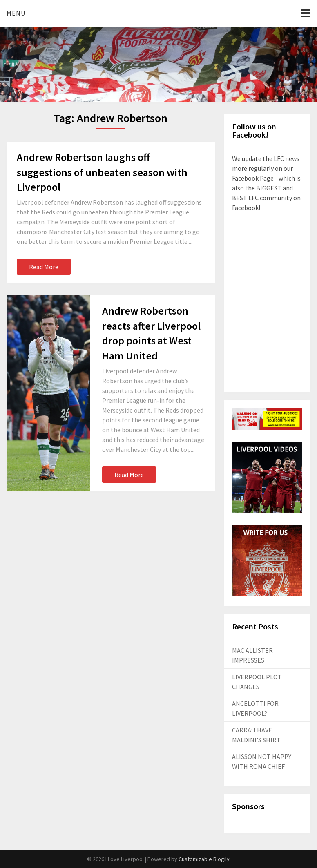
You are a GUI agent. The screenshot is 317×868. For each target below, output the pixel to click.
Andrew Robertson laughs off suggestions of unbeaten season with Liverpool (102, 172)
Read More (44, 267)
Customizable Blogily (204, 859)
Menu (16, 13)
